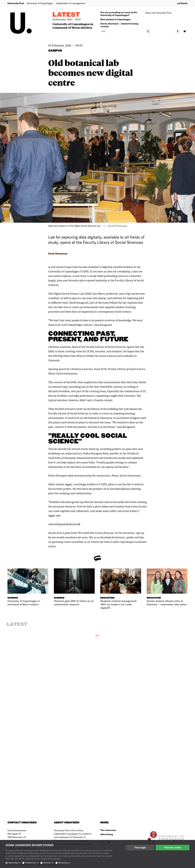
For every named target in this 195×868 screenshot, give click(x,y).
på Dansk (182, 3)
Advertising (107, 834)
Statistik (49, 863)
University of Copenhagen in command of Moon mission (73, 26)
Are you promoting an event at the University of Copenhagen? (119, 14)
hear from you (106, 533)
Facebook (106, 537)
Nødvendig (14, 863)
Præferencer (32, 863)
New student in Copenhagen (116, 19)
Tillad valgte (140, 848)
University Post (16, 3)
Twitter (95, 542)
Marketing (64, 863)
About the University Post (158, 13)
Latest (66, 15)
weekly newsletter (67, 537)
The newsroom (108, 830)
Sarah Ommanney (58, 253)
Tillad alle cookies (172, 848)
